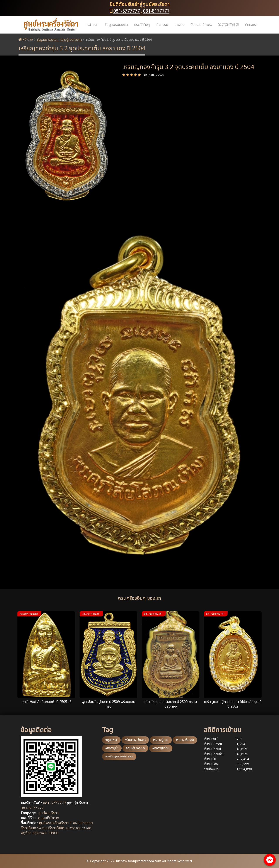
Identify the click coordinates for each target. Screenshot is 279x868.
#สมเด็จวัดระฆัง (135, 748)
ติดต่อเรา (251, 25)
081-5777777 (127, 11)
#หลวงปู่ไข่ (112, 748)
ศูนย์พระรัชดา (48, 813)
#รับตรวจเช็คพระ (135, 740)
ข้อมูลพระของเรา (116, 25)
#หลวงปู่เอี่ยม (161, 748)
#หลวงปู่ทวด (161, 740)
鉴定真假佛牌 (228, 25)
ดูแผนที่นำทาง (49, 818)
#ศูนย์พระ (111, 740)
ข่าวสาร (179, 25)
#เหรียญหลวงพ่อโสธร (119, 756)
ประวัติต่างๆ (142, 25)
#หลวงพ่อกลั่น (185, 740)
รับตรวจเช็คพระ (201, 25)
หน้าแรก (93, 25)
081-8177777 (156, 11)
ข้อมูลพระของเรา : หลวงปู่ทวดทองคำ (59, 40)
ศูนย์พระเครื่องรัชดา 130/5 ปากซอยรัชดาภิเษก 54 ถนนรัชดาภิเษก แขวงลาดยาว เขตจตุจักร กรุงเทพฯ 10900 (57, 828)
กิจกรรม (162, 25)
